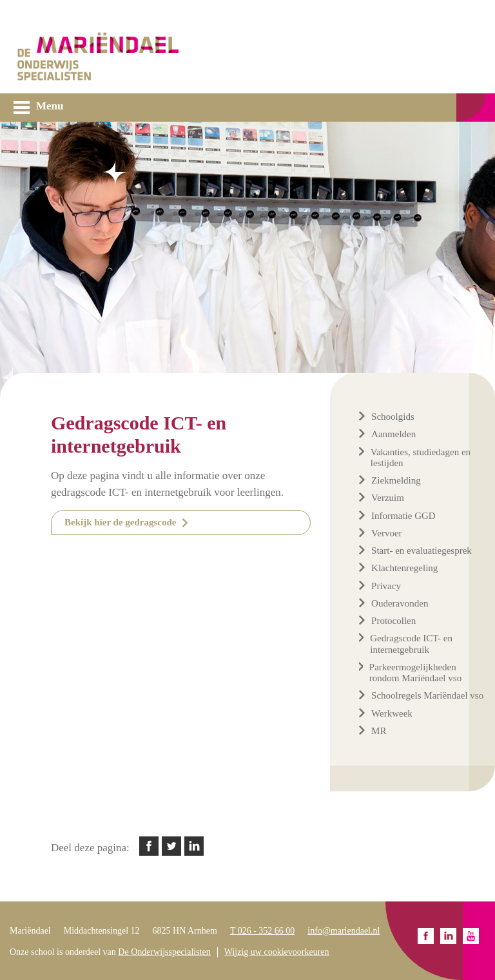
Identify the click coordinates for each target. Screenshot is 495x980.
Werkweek (392, 713)
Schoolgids (393, 417)
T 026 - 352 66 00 (262, 931)
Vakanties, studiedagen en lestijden (421, 457)
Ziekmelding (396, 480)
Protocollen (393, 621)
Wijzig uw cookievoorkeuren (277, 952)
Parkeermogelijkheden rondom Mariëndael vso (415, 673)
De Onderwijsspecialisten (164, 952)
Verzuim (388, 498)
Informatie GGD (403, 516)
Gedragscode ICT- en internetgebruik (411, 644)
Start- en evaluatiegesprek (422, 551)
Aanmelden (393, 434)
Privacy (386, 586)
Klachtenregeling (404, 568)
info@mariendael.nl (344, 931)
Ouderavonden (400, 603)
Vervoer (386, 533)
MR (379, 731)
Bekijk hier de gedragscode (120, 522)
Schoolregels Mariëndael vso (427, 695)
